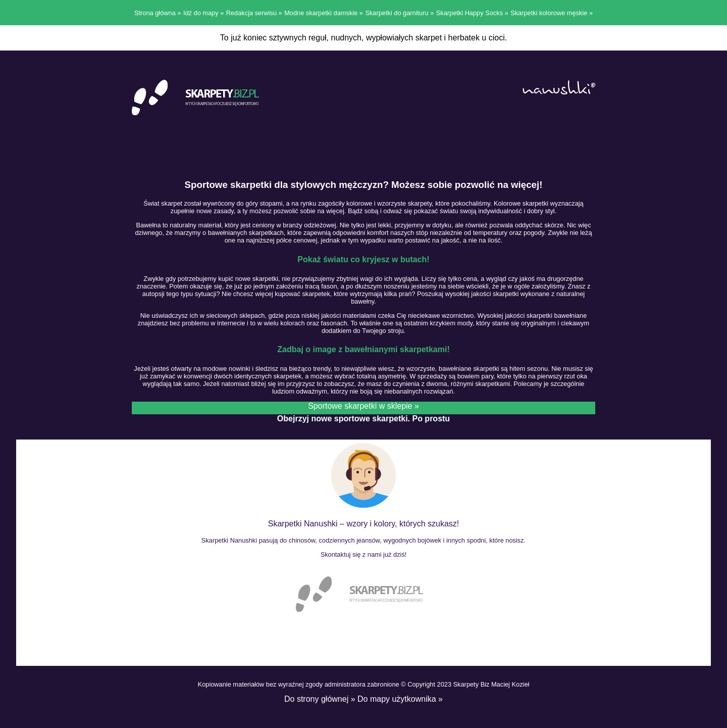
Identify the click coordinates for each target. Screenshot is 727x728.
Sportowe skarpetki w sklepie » (363, 406)
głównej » (338, 699)
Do (291, 699)
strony (309, 699)
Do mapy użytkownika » (400, 699)
